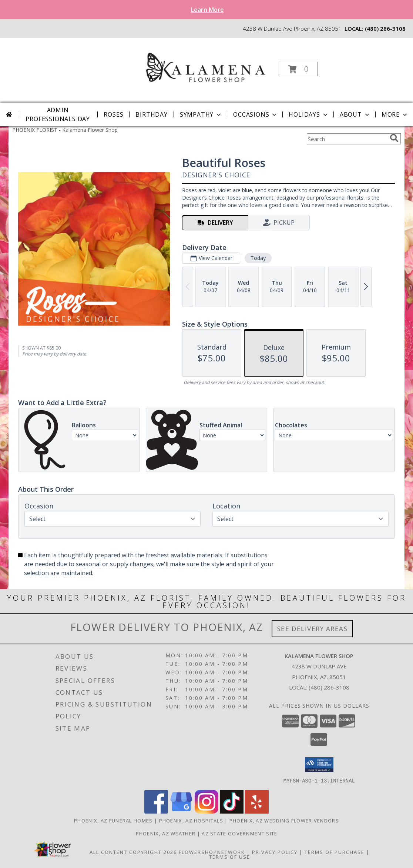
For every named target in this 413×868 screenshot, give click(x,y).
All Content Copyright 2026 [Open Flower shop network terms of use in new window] (133, 852)
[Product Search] (347, 139)
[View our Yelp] (257, 811)
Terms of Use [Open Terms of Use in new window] (230, 857)
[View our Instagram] (206, 811)
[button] (298, 69)
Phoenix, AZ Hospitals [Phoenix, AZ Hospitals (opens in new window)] (191, 820)
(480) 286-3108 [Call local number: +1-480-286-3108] (385, 29)
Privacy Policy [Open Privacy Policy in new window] (275, 852)
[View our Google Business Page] (181, 811)
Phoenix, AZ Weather (166, 833)
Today (258, 258)
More (395, 114)
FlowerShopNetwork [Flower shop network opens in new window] (212, 852)
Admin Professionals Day (58, 114)
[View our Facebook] (156, 811)
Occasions (256, 114)
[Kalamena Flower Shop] (206, 67)
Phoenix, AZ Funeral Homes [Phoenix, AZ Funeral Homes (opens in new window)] (113, 820)
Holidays (309, 114)
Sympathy (201, 114)
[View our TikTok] (232, 811)
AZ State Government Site (239, 833)
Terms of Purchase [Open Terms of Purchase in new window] (335, 852)
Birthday (151, 114)
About (355, 114)
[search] (394, 138)
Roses (113, 114)
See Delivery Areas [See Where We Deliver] (313, 629)
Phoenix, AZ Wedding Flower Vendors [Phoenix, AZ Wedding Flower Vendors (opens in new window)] (284, 820)
